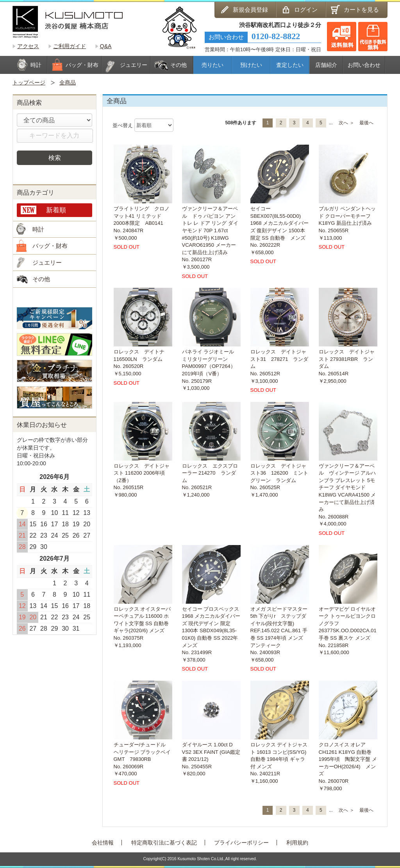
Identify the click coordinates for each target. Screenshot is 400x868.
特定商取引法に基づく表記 (164, 843)
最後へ (366, 123)
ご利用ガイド (70, 46)
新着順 (56, 210)
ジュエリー (47, 263)
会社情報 (103, 843)
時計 (38, 229)
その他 (41, 279)
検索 (55, 158)
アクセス (28, 46)
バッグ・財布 (50, 246)
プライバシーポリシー (241, 843)
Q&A (106, 46)
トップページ (29, 82)
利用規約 (297, 843)
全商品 (68, 82)
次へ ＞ (346, 123)
